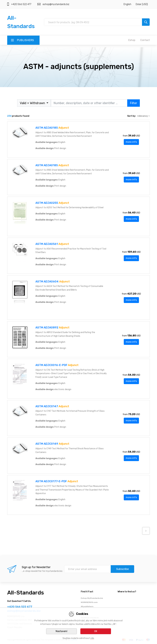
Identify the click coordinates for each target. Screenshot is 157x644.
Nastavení (61, 631)
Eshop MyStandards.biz (92, 598)
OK (96, 631)
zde (92, 638)
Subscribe (123, 569)
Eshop (132, 40)
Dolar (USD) (142, 4)
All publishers (87, 606)
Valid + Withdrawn (33, 103)
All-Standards (26, 593)
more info (131, 142)
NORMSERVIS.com (89, 602)
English (127, 4)
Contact (145, 40)
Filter (134, 103)
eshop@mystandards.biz (56, 4)
